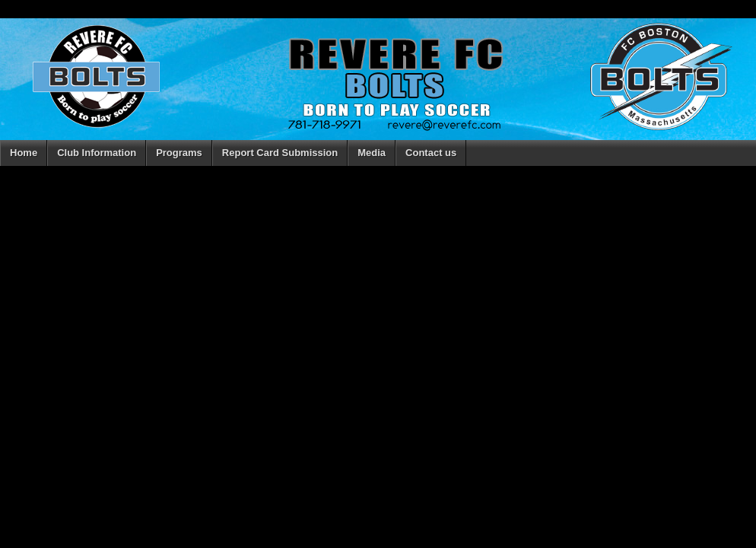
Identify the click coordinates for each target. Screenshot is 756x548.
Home (24, 153)
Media (372, 153)
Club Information (97, 153)
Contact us (431, 153)
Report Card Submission (280, 153)
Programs (179, 153)
